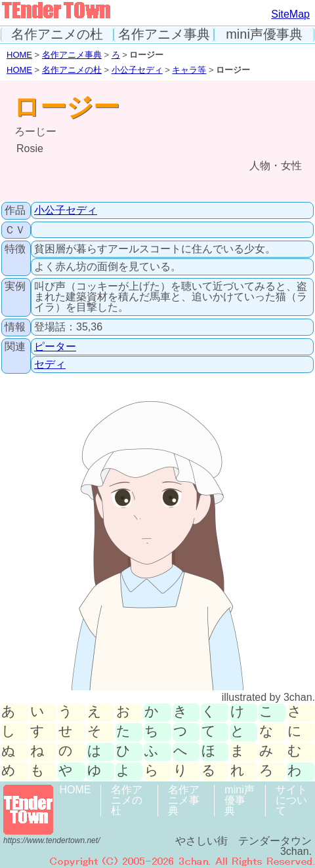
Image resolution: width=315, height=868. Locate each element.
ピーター (55, 346)
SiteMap (290, 14)
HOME (19, 55)
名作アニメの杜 (57, 34)
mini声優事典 (264, 34)
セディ (50, 364)
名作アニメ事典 (164, 34)
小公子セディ (137, 70)
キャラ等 (189, 70)
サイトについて (291, 800)
